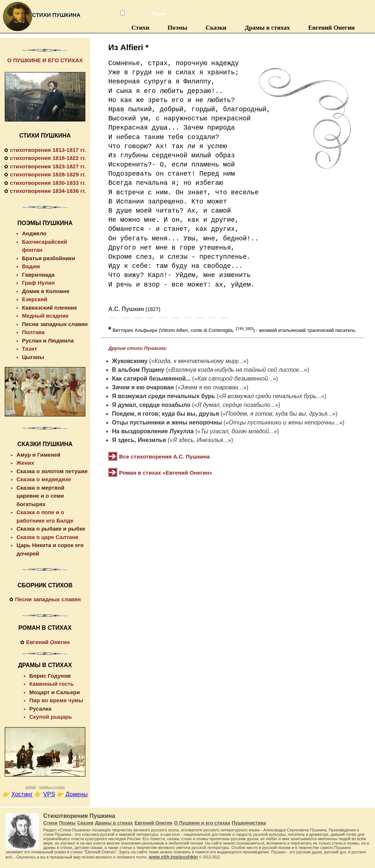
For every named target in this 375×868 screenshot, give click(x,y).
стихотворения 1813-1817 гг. (48, 150)
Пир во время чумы (56, 700)
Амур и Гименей (38, 455)
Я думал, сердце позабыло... (236, 405)
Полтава (33, 332)
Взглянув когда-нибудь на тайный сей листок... (237, 370)
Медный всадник (45, 316)
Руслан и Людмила (48, 341)
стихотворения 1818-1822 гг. (48, 158)
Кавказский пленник (49, 308)
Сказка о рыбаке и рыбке (51, 529)
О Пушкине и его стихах (202, 823)
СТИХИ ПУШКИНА (45, 136)
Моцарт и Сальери (55, 692)
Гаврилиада (38, 275)
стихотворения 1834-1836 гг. (48, 191)
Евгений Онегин (331, 28)
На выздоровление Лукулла (153, 431)
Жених (25, 463)
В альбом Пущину (138, 370)
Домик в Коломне (46, 291)
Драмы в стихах (267, 28)
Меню (155, 14)
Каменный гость (51, 684)
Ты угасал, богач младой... (237, 431)
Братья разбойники (49, 258)
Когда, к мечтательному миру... (199, 361)
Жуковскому (130, 361)
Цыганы (33, 357)
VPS (49, 794)
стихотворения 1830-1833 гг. (48, 183)
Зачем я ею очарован (143, 387)
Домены (77, 794)
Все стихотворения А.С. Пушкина (164, 457)
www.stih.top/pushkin (173, 857)
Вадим (31, 266)
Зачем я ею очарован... (212, 387)
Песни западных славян (55, 324)
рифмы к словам (52, 787)
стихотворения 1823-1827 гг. (48, 166)
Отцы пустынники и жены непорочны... (284, 422)
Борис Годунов (50, 676)
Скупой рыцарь (51, 717)
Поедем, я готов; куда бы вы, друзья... (279, 414)
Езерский (35, 299)
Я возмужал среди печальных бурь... (272, 396)
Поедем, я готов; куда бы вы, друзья (166, 414)
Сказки (216, 28)
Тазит (29, 349)
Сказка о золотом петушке (52, 471)
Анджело (34, 233)
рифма (31, 787)
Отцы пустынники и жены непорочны (167, 422)
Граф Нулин (38, 283)
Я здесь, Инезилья (139, 440)
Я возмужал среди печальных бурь (164, 396)
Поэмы (178, 28)
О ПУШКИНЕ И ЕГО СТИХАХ (45, 60)
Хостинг (22, 794)
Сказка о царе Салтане (47, 537)
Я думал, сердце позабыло (151, 405)
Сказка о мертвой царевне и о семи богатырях (40, 496)
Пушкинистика (249, 823)
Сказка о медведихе (44, 479)
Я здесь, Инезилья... (200, 440)
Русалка (40, 709)
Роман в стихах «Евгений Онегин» (166, 473)
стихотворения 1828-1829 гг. (48, 174)
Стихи (140, 28)
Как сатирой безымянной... (151, 379)
